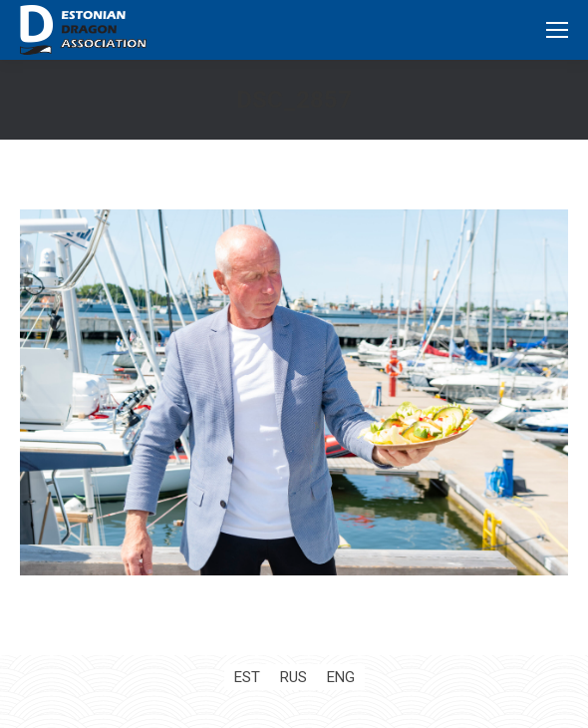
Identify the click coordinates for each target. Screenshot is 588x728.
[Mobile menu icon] (557, 30)
